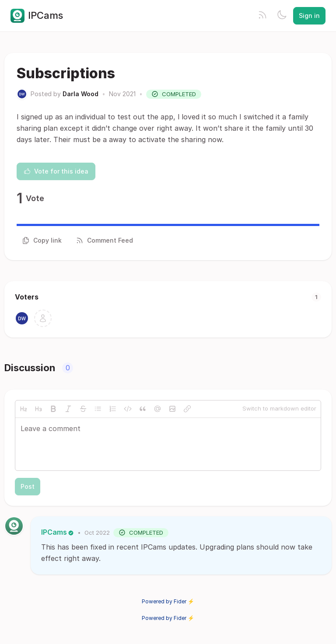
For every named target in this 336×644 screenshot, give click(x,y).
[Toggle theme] (282, 16)
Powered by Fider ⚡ (168, 601)
